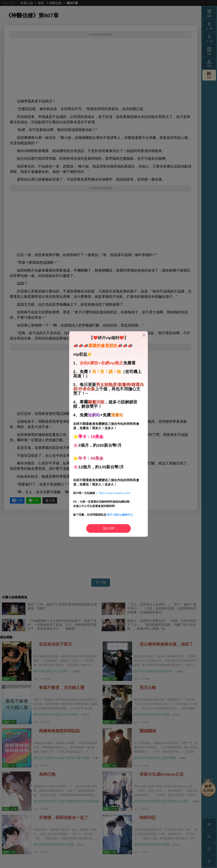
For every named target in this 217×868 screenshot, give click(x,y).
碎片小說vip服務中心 (120, 515)
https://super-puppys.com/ (114, 493)
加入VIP (108, 528)
